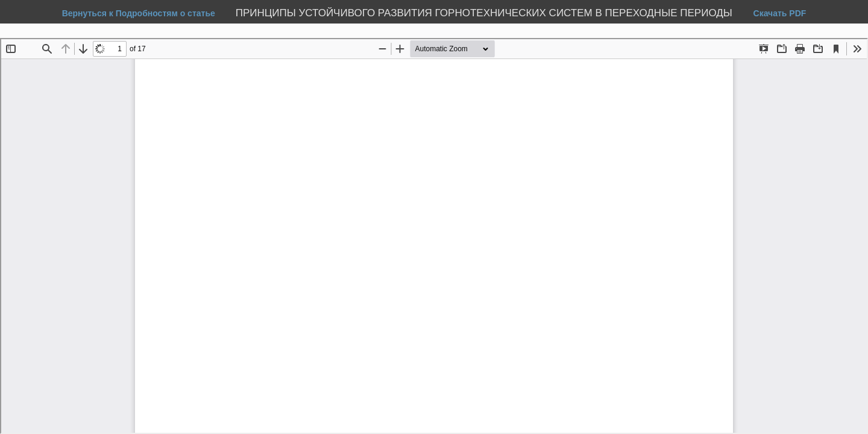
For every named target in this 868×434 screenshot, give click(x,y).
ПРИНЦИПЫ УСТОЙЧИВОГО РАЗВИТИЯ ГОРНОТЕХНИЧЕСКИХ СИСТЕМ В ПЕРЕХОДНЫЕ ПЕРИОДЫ (486, 13)
